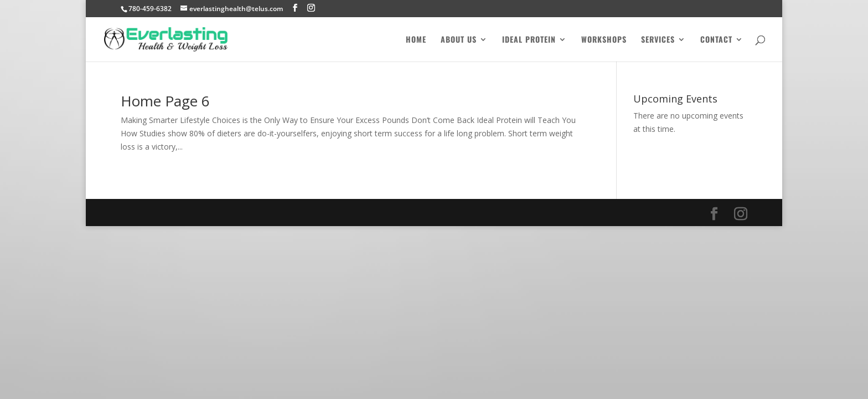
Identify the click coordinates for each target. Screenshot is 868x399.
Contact (716, 40)
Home (416, 40)
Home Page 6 (165, 101)
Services (658, 40)
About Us (459, 40)
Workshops (604, 40)
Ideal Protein (529, 40)
